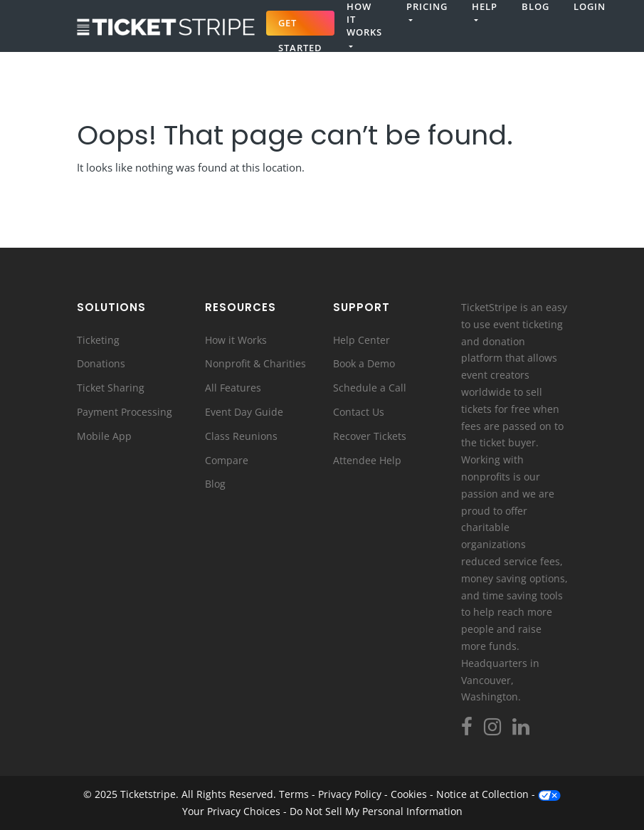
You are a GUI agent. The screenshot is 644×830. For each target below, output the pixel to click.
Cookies (409, 794)
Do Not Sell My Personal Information (376, 811)
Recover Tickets (370, 436)
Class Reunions (241, 436)
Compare (227, 460)
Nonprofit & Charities (255, 363)
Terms (294, 794)
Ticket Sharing (111, 388)
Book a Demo (364, 363)
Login (590, 6)
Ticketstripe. (149, 794)
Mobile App (104, 436)
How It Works (364, 19)
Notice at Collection (482, 794)
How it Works (236, 340)
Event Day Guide (244, 412)
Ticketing (98, 340)
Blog (535, 6)
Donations (101, 363)
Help (485, 6)
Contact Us (359, 412)
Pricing (427, 6)
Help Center (361, 340)
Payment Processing (125, 412)
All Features (233, 388)
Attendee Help (367, 460)
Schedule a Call (370, 388)
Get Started (300, 26)
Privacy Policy (350, 794)
